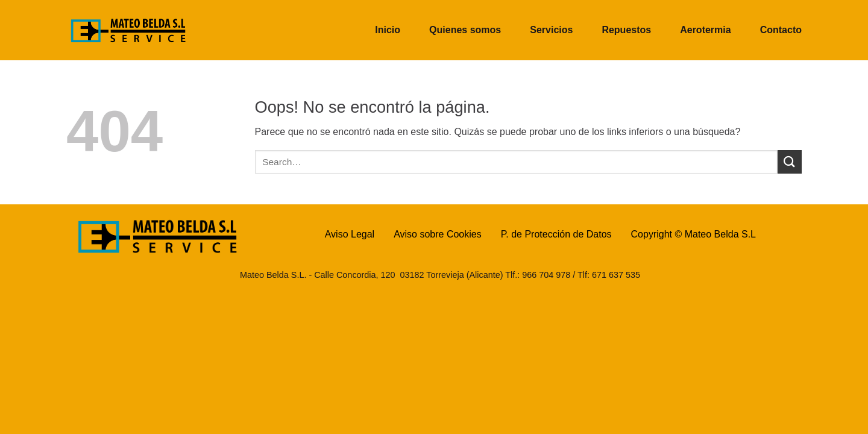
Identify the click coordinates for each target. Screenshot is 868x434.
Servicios (551, 30)
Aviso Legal (350, 234)
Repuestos (626, 30)
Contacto (781, 30)
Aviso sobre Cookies (438, 234)
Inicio (388, 30)
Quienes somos (465, 30)
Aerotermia (705, 30)
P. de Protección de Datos (556, 234)
